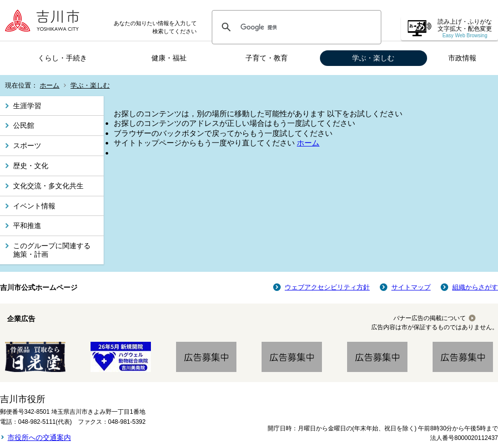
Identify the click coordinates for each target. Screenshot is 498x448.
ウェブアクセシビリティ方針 (327, 287)
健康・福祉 (169, 58)
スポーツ (27, 145)
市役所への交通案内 (39, 437)
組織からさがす (475, 287)
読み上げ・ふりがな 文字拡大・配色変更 (465, 28)
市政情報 (462, 58)
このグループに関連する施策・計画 (52, 250)
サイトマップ (411, 287)
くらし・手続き (62, 58)
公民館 (24, 125)
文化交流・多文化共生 (48, 186)
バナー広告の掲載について (430, 318)
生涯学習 (27, 106)
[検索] (295, 27)
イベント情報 (34, 206)
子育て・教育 (267, 58)
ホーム (50, 85)
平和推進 (27, 226)
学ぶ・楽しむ (373, 58)
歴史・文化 (31, 166)
